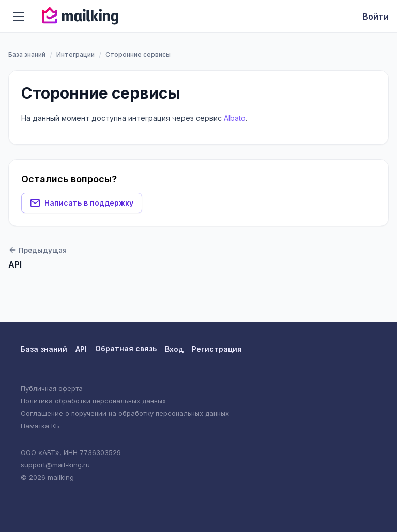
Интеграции (75, 54)
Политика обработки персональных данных (93, 401)
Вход (174, 349)
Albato (235, 118)
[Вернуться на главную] (80, 17)
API (81, 349)
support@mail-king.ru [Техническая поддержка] (55, 465)
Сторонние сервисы (101, 93)
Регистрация (217, 349)
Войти (376, 17)
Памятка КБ (40, 426)
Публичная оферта (52, 388)
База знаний (27, 54)
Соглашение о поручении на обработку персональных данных (125, 413)
